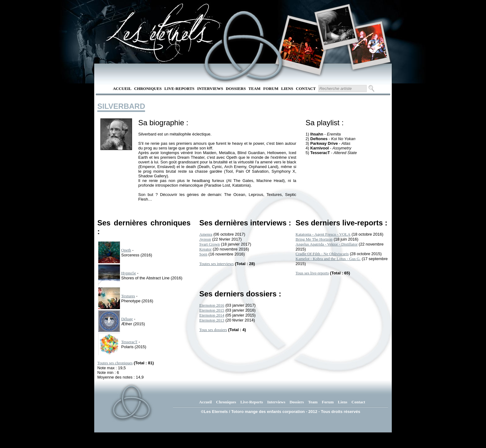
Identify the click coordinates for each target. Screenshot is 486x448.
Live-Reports (179, 89)
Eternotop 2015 (212, 310)
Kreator (205, 249)
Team (255, 89)
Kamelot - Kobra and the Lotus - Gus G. (328, 259)
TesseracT (129, 342)
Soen (203, 254)
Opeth (126, 250)
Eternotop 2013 (212, 320)
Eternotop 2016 (212, 305)
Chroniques (148, 89)
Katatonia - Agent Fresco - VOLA (323, 234)
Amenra (206, 234)
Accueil (122, 89)
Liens (287, 89)
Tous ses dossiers (213, 330)
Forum (271, 89)
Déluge (127, 319)
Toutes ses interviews (216, 264)
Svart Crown (210, 244)
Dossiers (236, 89)
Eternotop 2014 (212, 315)
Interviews (210, 89)
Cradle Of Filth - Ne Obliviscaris (322, 254)
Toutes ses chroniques (115, 363)
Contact (306, 89)
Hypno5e (129, 273)
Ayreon (205, 239)
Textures (128, 296)
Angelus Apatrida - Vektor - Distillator (327, 244)
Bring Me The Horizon (314, 239)
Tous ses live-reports (312, 273)
